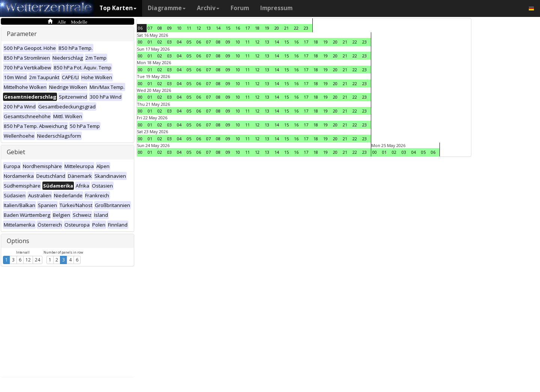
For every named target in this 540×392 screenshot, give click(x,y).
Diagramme (167, 8)
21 (286, 28)
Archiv (208, 8)
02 (160, 42)
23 (306, 28)
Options (18, 241)
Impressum (276, 8)
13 (208, 28)
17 (247, 28)
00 (140, 42)
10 (179, 28)
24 (37, 260)
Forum (240, 8)
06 (140, 28)
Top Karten (118, 8)
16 (238, 28)
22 (296, 28)
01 (150, 42)
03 (169, 42)
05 (189, 42)
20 (277, 28)
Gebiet (16, 152)
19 (267, 28)
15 (228, 28)
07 (150, 28)
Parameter (22, 34)
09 (169, 28)
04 (179, 42)
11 (189, 28)
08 (160, 28)
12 (28, 260)
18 (257, 28)
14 (218, 28)
